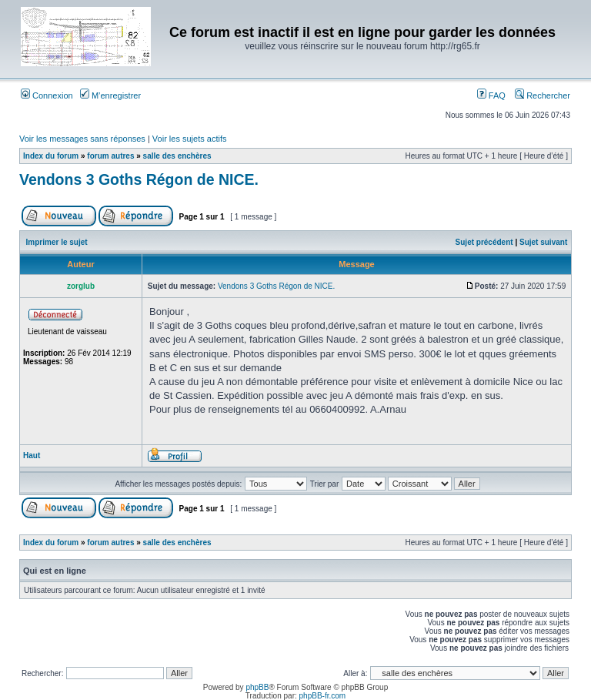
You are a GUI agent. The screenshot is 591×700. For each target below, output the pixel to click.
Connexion (47, 95)
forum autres (110, 156)
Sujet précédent (484, 242)
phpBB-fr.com (323, 696)
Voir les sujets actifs (190, 139)
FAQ (491, 95)
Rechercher (543, 95)
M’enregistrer (110, 95)
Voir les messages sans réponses (82, 139)
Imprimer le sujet (57, 242)
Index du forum (51, 156)
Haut (32, 456)
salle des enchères (177, 156)
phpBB (257, 687)
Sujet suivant (543, 242)
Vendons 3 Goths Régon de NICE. (139, 179)
